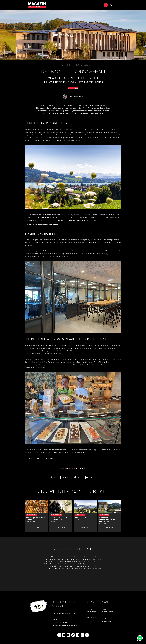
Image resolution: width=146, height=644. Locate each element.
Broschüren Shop (107, 621)
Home (57, 65)
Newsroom (105, 615)
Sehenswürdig (66, 65)
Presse (104, 618)
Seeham (46, 129)
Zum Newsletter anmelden (73, 579)
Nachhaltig (70, 468)
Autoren (55, 619)
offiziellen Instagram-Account (45, 458)
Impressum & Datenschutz (61, 622)
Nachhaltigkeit (80, 468)
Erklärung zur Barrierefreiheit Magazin (64, 625)
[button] (55, 477)
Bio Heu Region (96, 132)
